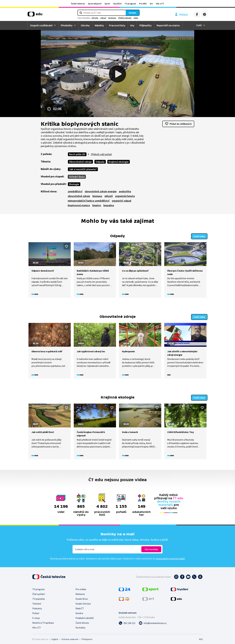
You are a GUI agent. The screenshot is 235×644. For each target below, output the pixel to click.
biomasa (97, 196)
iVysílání (117, 4)
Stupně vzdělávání (41, 25)
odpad (103, 18)
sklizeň (109, 196)
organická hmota (125, 196)
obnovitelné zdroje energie (101, 191)
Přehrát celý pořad (101, 154)
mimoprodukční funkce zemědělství (89, 201)
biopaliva (109, 205)
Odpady (100, 162)
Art (151, 4)
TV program (130, 4)
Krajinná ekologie (119, 162)
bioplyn (97, 205)
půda (136, 18)
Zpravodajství (95, 4)
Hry (132, 25)
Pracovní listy (117, 25)
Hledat (132, 13)
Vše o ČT (160, 4)
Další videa (199, 236)
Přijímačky (146, 25)
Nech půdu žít (77, 154)
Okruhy (85, 25)
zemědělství (75, 191)
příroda (95, 18)
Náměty (99, 25)
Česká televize (78, 4)
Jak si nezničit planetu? (83, 169)
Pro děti (143, 4)
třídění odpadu (125, 18)
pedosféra (125, 191)
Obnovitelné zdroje (80, 162)
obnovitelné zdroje (79, 196)
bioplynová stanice (79, 205)
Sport (107, 4)
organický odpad (121, 201)
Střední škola (77, 177)
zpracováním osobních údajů (170, 557)
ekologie (112, 18)
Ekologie (74, 184)
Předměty (67, 25)
